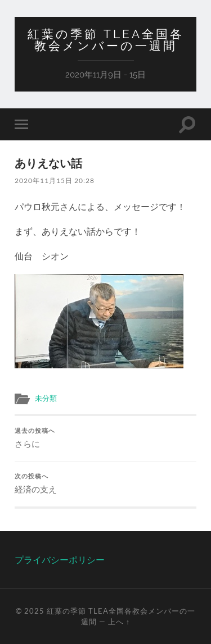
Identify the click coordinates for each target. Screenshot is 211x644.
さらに (105, 438)
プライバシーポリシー (60, 559)
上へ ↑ (119, 622)
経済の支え (105, 483)
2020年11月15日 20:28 (55, 181)
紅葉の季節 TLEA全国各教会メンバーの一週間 (106, 40)
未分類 (46, 398)
